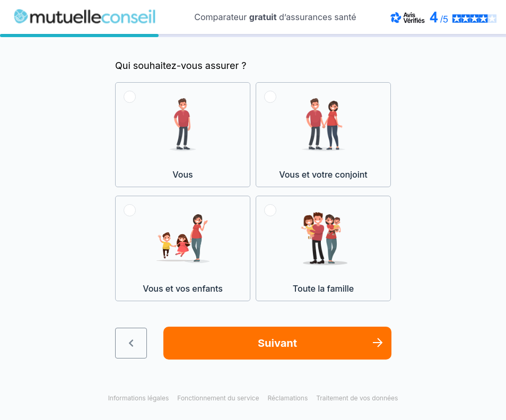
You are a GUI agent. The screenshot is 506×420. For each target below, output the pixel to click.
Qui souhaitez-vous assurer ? (181, 65)
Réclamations (287, 398)
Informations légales (139, 398)
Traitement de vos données (357, 398)
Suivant (277, 343)
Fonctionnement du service (218, 398)
